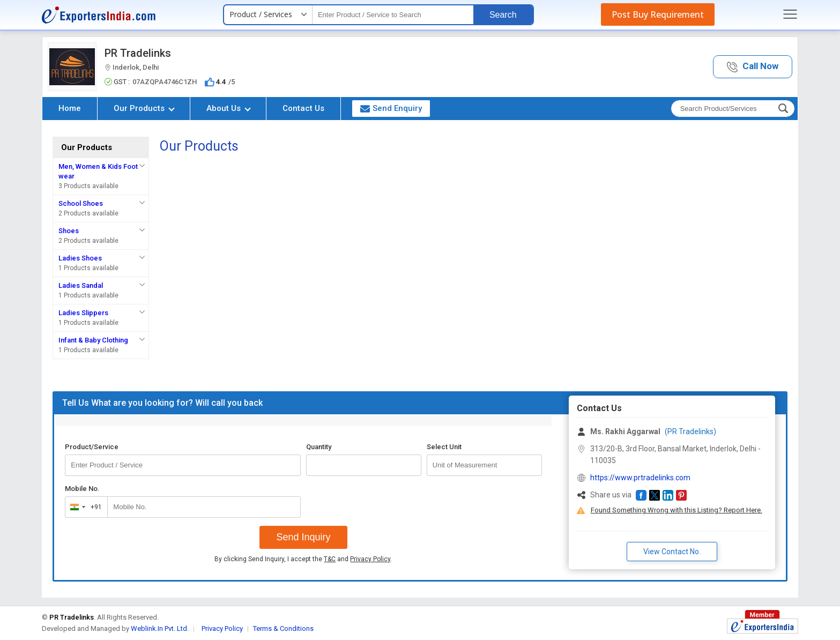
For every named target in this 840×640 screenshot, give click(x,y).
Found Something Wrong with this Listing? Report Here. (677, 510)
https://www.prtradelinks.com (640, 478)
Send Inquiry (303, 537)
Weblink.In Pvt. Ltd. (160, 628)
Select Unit (444, 447)
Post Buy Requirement (658, 14)
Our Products (144, 108)
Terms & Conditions (283, 628)
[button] (753, 67)
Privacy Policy (370, 559)
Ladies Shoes (80, 258)
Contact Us (303, 108)
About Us (229, 108)
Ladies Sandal (81, 285)
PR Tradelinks (138, 53)
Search (503, 15)
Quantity (319, 447)
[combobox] (84, 507)
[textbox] (393, 15)
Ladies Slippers (83, 313)
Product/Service (92, 447)
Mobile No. (82, 489)
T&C (330, 559)
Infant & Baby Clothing (93, 340)
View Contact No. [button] (672, 552)
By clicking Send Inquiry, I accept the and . (303, 559)
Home (70, 108)
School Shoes (81, 203)
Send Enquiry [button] (391, 108)
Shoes (69, 231)
